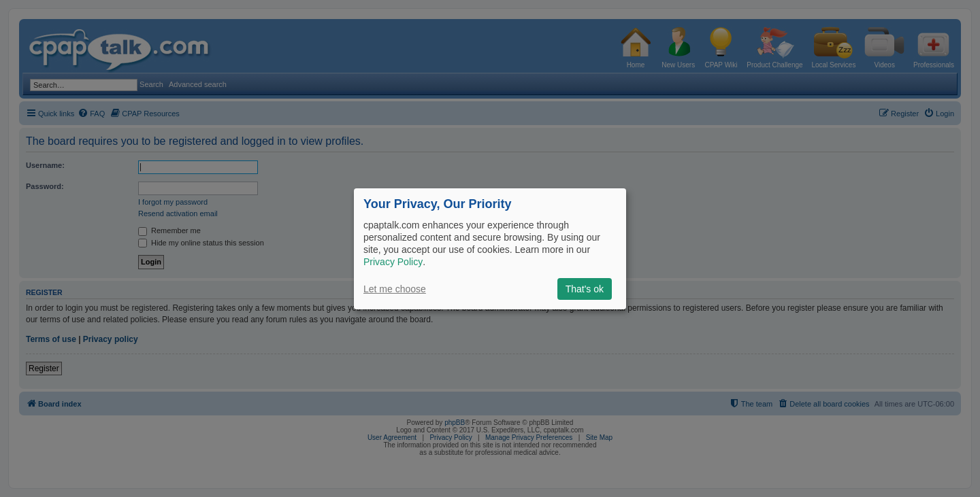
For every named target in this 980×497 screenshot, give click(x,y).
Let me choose (395, 289)
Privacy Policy (393, 262)
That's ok (585, 289)
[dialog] (490, 248)
